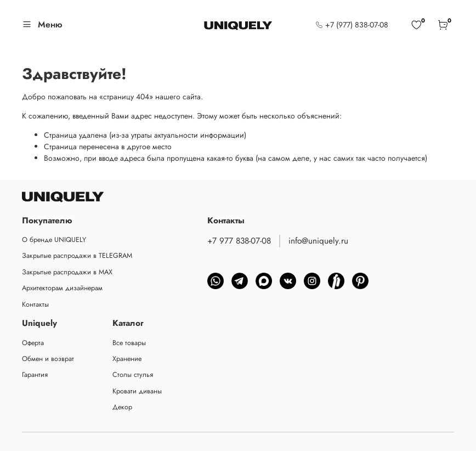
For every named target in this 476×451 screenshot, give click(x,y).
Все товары (129, 343)
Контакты (35, 305)
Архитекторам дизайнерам (62, 288)
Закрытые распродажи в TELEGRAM (77, 256)
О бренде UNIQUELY (54, 240)
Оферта (33, 343)
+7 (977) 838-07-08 (352, 25)
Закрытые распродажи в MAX (67, 272)
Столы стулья (133, 375)
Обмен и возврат (48, 359)
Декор (122, 407)
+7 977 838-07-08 (239, 241)
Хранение (127, 359)
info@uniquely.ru (318, 241)
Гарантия (35, 375)
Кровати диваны (137, 391)
